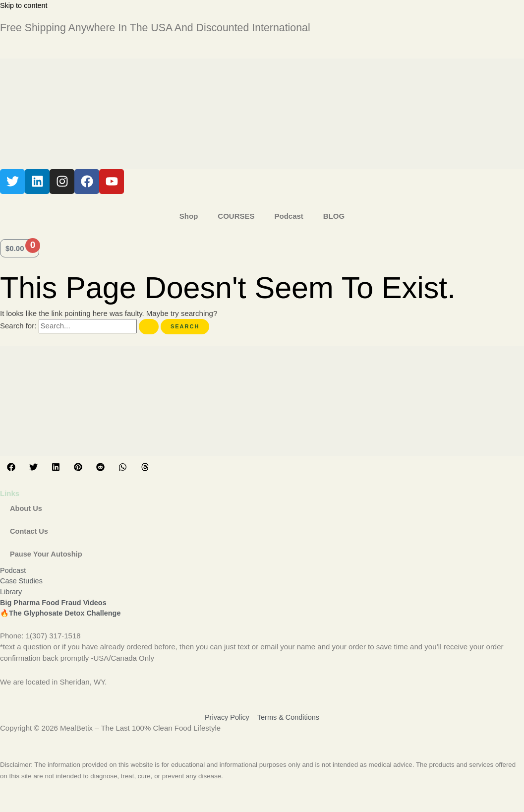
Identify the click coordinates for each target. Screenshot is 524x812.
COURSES (236, 216)
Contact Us (29, 531)
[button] (11, 467)
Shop (189, 216)
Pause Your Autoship (47, 554)
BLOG (334, 216)
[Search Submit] (149, 327)
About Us (27, 508)
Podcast (289, 216)
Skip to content (25, 5)
